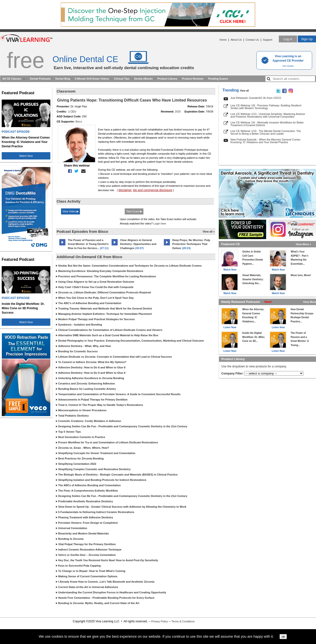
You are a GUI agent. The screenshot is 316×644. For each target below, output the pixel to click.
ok (283, 637)
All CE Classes (12, 79)
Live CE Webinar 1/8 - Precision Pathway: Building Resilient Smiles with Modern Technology (266, 107)
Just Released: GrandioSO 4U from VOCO (256, 98)
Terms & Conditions (183, 621)
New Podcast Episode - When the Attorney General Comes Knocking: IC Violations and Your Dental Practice (265, 141)
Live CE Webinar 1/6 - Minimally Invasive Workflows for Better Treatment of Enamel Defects (267, 124)
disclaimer (125, 190)
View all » (209, 232)
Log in (288, 39)
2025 (178, 112)
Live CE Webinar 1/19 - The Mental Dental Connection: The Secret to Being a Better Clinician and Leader (266, 132)
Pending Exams (218, 79)
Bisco (79, 121)
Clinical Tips (122, 79)
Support (268, 40)
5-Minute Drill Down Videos (92, 79)
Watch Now (26, 156)
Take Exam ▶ (134, 211)
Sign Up (307, 39)
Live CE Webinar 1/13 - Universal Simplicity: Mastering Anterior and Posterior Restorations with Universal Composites (268, 115)
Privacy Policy (159, 621)
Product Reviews (193, 79)
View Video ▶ (70, 211)
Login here (160, 224)
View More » (303, 244)
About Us (236, 40)
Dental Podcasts (40, 79)
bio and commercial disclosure (153, 190)
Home (223, 40)
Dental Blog (63, 79)
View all (244, 91)
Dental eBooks (143, 79)
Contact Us (252, 40)
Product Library (167, 79)
